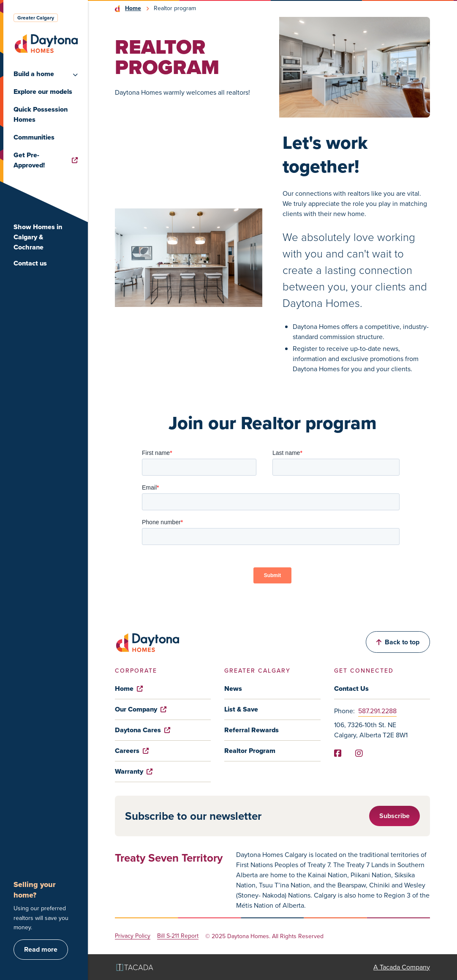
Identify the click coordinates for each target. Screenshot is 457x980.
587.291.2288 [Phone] (377, 711)
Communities (34, 137)
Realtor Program (250, 751)
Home (133, 8)
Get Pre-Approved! (46, 160)
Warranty (134, 771)
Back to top (398, 642)
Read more (41, 949)
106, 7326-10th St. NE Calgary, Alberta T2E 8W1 (371, 730)
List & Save (241, 709)
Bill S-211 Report (178, 936)
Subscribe (394, 816)
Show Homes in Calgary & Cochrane (38, 237)
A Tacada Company (402, 967)
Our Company (141, 709)
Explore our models (43, 92)
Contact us (30, 263)
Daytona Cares (143, 730)
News (233, 688)
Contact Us (351, 688)
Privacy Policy (133, 936)
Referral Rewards (252, 730)
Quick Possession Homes (41, 114)
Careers (132, 751)
